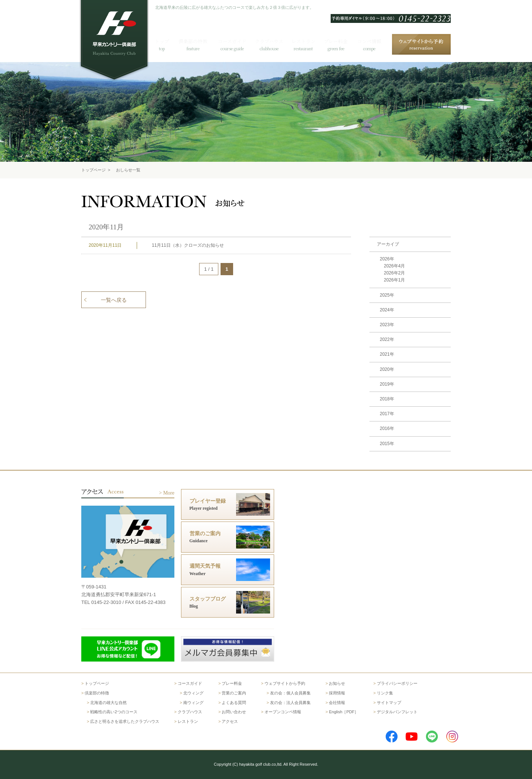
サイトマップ (389, 703)
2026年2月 (394, 273)
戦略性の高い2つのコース (114, 712)
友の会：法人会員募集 (290, 703)
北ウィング (193, 693)
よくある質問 (380, 8)
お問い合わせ (413, 8)
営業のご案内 (234, 693)
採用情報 (337, 693)
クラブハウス (190, 712)
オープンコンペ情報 (283, 712)
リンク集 (385, 693)
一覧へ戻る (114, 300)
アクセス (442, 8)
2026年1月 (394, 280)
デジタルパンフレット (397, 712)
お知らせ (337, 683)
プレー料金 (232, 683)
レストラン (188, 721)
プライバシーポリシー (397, 683)
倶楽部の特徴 (97, 693)
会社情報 (337, 703)
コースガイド (190, 683)
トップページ (93, 170)
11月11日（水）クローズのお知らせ (188, 245)
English (333, 8)
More (169, 493)
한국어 (354, 8)
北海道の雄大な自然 (108, 703)
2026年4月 (394, 266)
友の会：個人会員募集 (290, 693)
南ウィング (193, 703)
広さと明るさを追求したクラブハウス (125, 721)
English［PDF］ (344, 712)
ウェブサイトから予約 (285, 683)
